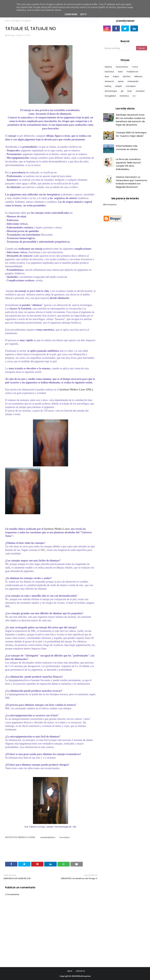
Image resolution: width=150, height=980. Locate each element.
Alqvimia (108, 67)
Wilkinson (138, 76)
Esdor (120, 72)
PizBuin (116, 76)
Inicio (7, 21)
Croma (135, 67)
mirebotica (124, 96)
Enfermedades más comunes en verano (127, 148)
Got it (83, 14)
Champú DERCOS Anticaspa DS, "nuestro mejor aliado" (131, 134)
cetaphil (118, 86)
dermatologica (111, 91)
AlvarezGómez (122, 67)
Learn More (71, 14)
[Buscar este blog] (120, 48)
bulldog (108, 86)
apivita (121, 81)
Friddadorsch (132, 72)
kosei (130, 91)
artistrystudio (133, 81)
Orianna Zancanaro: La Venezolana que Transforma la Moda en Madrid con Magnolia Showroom (131, 182)
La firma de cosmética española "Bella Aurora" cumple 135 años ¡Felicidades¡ (128, 164)
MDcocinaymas (110, 204)
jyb (122, 91)
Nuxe (107, 76)
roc (134, 96)
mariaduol (140, 91)
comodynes (131, 86)
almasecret (109, 81)
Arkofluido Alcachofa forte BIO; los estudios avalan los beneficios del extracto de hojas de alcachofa (131, 120)
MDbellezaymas (83, 976)
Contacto (80, 971)
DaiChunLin (109, 72)
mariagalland (110, 96)
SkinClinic (127, 76)
